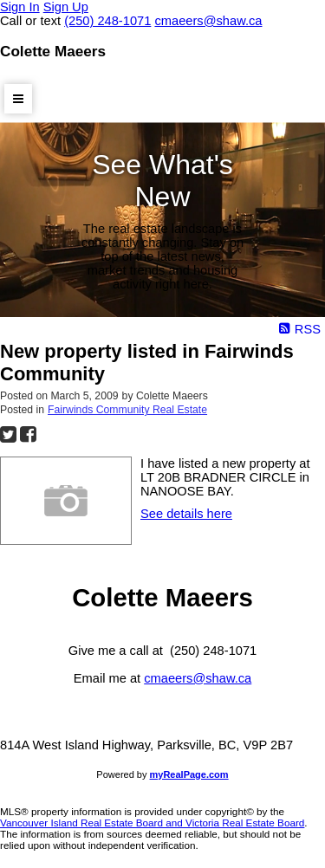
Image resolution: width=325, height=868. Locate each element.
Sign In (20, 7)
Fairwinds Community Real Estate (127, 410)
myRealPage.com (189, 774)
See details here (186, 514)
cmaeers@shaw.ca (198, 678)
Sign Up (66, 7)
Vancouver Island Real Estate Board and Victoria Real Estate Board (152, 823)
